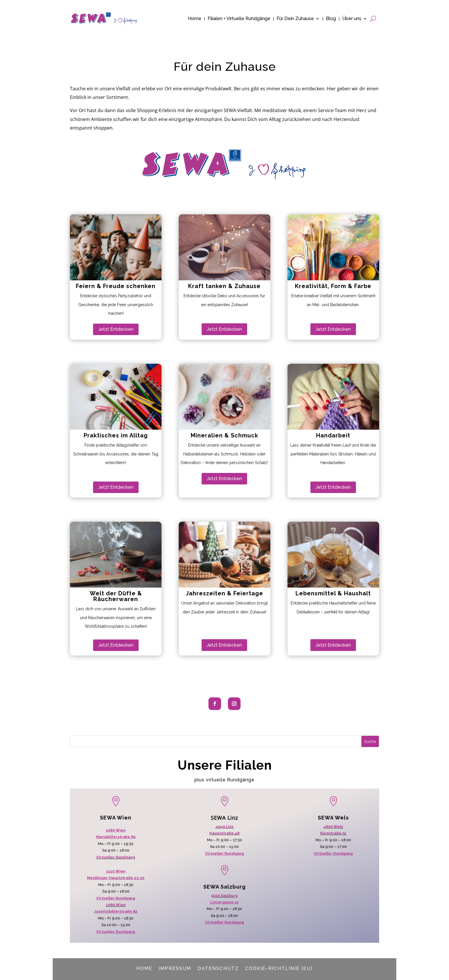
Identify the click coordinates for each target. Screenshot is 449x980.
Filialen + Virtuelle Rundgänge (239, 18)
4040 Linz (224, 827)
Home (195, 18)
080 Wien (117, 905)
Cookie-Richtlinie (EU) (279, 968)
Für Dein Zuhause (295, 18)
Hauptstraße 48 (224, 833)
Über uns (352, 18)
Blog (331, 18)
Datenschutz (218, 968)
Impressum (175, 968)
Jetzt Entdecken (116, 329)
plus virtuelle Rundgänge (224, 780)
